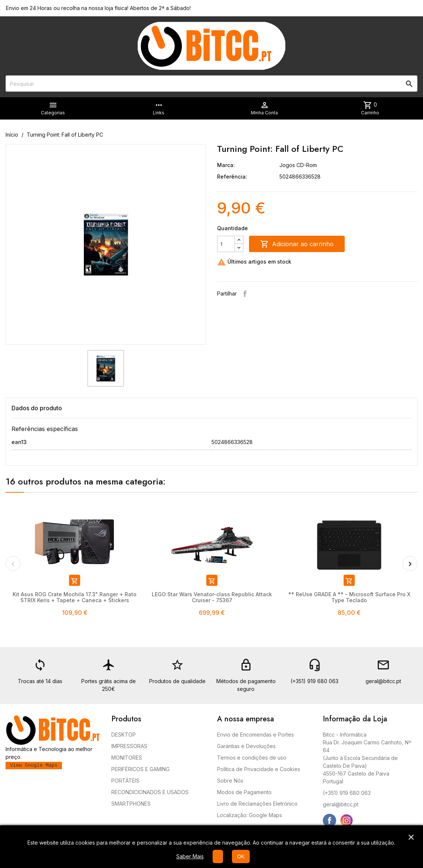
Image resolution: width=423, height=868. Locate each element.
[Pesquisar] (211, 84)
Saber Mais (190, 856)
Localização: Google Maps (250, 815)
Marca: (226, 165)
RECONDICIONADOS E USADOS (150, 792)
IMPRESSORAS (129, 746)
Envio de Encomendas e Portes (255, 735)
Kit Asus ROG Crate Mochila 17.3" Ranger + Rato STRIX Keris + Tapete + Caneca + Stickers (75, 597)
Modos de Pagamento (244, 792)
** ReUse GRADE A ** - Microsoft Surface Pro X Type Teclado (349, 597)
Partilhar (245, 294)
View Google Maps (34, 765)
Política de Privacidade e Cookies (259, 769)
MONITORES (127, 758)
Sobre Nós (230, 781)
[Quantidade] (226, 244)
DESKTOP (124, 735)
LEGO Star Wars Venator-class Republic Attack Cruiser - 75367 (212, 597)
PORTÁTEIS (125, 781)
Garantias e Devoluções (246, 746)
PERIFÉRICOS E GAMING (140, 769)
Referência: (232, 177)
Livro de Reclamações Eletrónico (257, 804)
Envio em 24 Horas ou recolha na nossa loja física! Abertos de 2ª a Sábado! (98, 8)
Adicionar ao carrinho (297, 244)
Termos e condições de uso (252, 758)
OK (241, 856)
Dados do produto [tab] (37, 408)
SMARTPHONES (131, 804)
